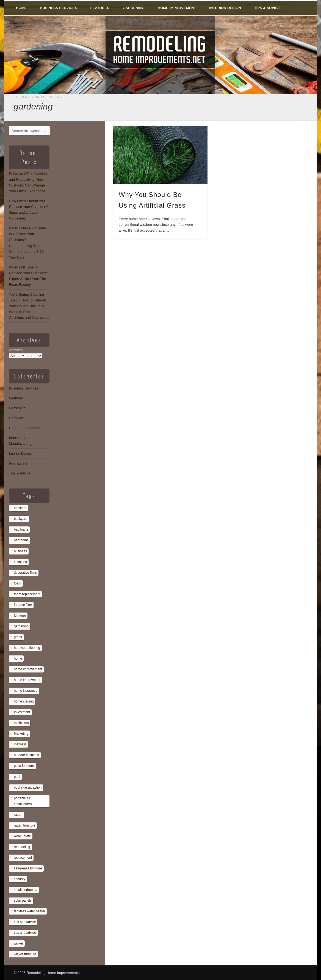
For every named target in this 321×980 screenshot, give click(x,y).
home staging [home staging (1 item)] (24, 701)
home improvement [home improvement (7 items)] (28, 669)
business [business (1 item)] (20, 551)
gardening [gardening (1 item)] (21, 626)
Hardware (16, 418)
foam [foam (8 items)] (17, 583)
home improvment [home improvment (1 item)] (27, 680)
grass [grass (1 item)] (18, 637)
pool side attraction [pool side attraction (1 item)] (28, 787)
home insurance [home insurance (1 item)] (25, 691)
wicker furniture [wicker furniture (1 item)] (25, 954)
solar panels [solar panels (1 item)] (23, 901)
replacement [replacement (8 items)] (23, 858)
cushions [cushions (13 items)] (20, 562)
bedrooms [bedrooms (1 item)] (21, 540)
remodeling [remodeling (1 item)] (22, 847)
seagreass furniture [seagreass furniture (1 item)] (28, 868)
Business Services (59, 8)
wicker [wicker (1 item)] (18, 943)
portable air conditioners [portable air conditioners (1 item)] (23, 801)
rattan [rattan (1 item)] (18, 815)
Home (21, 8)
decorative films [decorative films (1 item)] (25, 573)
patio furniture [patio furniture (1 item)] (24, 766)
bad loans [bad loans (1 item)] (21, 529)
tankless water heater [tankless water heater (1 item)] (29, 911)
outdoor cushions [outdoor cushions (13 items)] (26, 755)
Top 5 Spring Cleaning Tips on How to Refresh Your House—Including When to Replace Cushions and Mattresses (29, 306)
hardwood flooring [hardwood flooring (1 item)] (27, 648)
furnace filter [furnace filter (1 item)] (23, 605)
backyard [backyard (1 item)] (20, 519)
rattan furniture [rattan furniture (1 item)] (24, 825)
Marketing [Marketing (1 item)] (21, 734)
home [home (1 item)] (18, 658)
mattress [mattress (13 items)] (20, 744)
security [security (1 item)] (19, 879)
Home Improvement (177, 8)
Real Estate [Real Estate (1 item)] (22, 836)
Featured (100, 8)
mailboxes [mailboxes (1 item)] (21, 723)
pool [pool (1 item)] (17, 777)
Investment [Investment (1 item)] (22, 712)
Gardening (133, 8)
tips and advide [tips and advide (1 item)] (25, 933)
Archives (16, 350)
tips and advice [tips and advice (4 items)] (25, 922)
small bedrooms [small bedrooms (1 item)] (25, 890)
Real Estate (18, 463)
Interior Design (225, 8)
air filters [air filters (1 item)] (20, 508)
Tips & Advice (267, 8)
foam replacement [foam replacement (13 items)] (27, 594)
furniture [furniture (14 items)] (20, 616)
